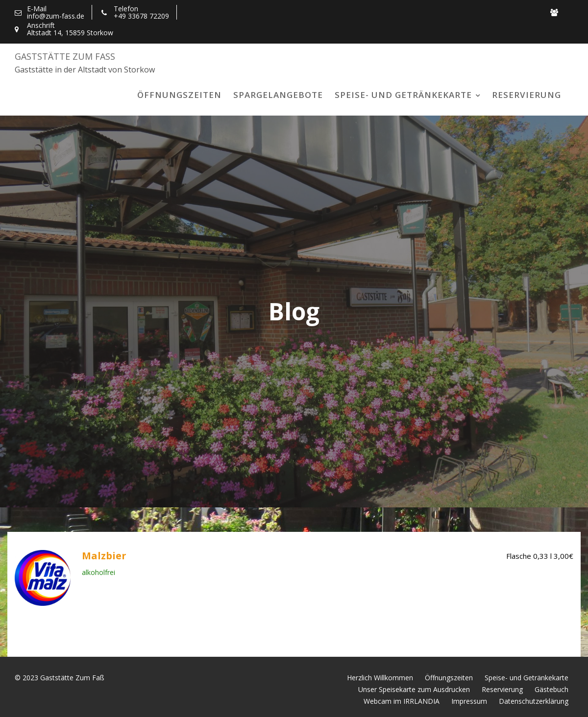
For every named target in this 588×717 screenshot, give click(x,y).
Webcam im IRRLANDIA (402, 701)
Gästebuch (551, 689)
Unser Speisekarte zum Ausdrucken (414, 689)
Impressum (469, 701)
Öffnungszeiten (179, 95)
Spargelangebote (278, 95)
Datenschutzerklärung (534, 701)
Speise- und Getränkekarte (403, 95)
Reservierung (527, 95)
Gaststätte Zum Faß (65, 56)
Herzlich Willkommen (380, 678)
